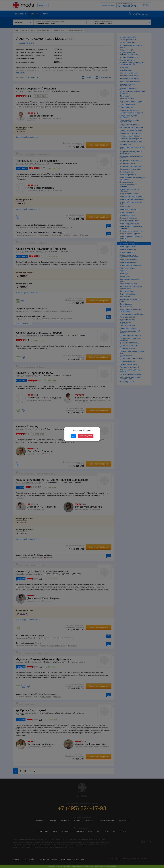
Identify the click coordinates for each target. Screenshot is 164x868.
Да (73, 436)
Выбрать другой (86, 436)
